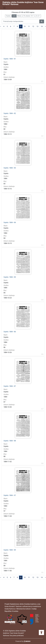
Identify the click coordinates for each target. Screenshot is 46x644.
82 (4, 129)
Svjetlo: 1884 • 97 (10, 495)
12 (33, 26)
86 (4, 347)
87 (4, 402)
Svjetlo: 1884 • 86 (10, 332)
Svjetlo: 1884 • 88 (10, 441)
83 (4, 184)
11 (29, 26)
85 (4, 293)
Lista (14, 16)
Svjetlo (6, 64)
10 (25, 26)
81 (4, 74)
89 (4, 566)
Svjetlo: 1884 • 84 (10, 223)
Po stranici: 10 (28, 16)
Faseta (8, 16)
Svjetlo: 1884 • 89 (10, 550)
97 (4, 511)
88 (4, 456)
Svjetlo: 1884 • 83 (10, 168)
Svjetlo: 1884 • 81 (10, 59)
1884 (5, 69)
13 (37, 26)
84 (4, 238)
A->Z (37, 16)
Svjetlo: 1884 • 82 (10, 113)
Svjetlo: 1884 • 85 (10, 277)
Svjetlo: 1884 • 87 (10, 386)
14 (42, 26)
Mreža (19, 16)
